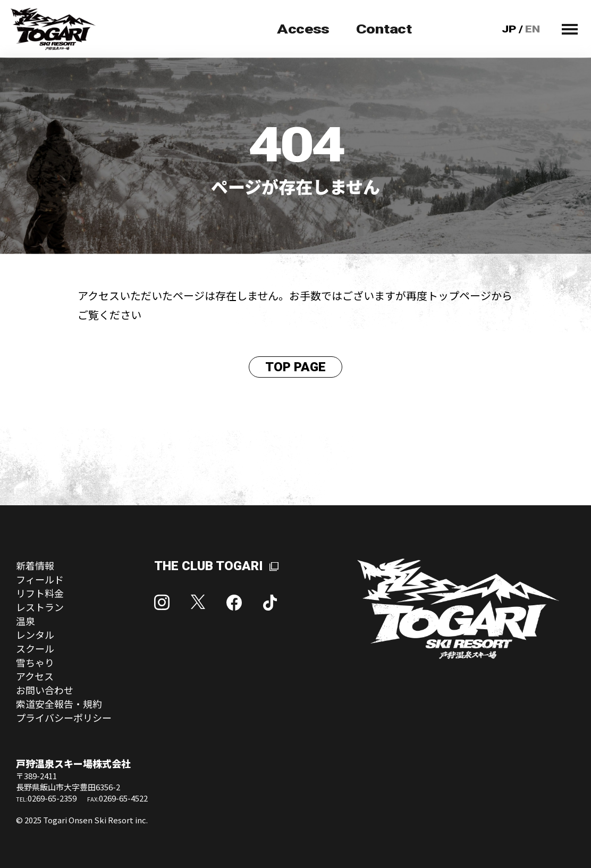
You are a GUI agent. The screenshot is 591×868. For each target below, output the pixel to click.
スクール (35, 648)
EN (533, 29)
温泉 (26, 621)
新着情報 (35, 565)
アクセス (35, 676)
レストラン (40, 607)
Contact (384, 29)
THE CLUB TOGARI (209, 566)
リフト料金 (40, 593)
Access (303, 29)
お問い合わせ (45, 690)
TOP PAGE (295, 367)
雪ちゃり (35, 662)
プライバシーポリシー (64, 717)
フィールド (40, 579)
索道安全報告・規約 (59, 704)
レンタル (35, 635)
